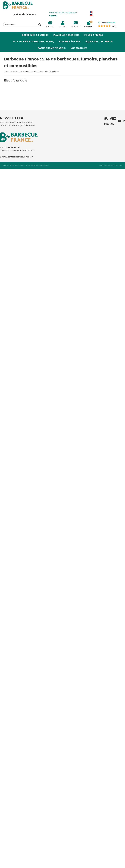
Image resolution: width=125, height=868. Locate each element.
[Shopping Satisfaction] (107, 23)
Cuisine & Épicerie (70, 42)
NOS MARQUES (79, 48)
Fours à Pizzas (94, 35)
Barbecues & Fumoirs (35, 35)
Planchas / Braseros (66, 35)
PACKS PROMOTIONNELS (52, 48)
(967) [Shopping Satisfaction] (114, 26)
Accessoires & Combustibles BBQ (33, 42)
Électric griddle (52, 72)
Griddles (39, 72)
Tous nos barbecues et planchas (19, 72)
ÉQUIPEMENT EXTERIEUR (99, 42)
